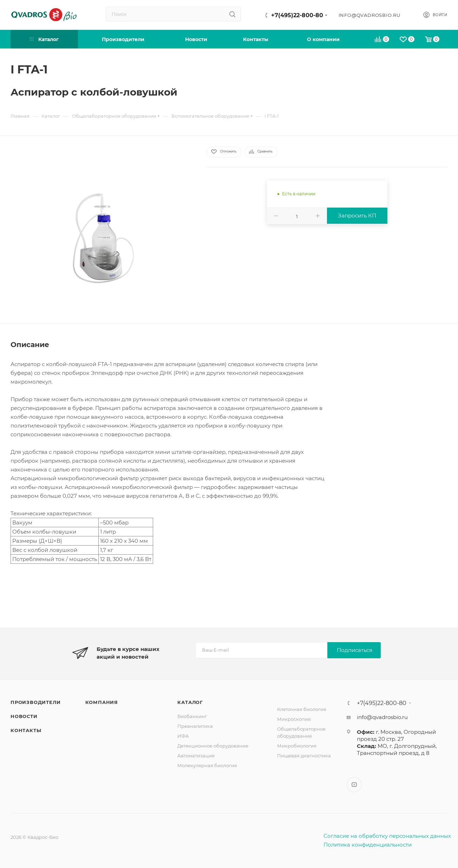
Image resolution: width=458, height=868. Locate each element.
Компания (102, 702)
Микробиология (297, 746)
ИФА (183, 736)
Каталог (190, 702)
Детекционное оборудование (213, 746)
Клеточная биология (302, 709)
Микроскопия (294, 719)
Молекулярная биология (207, 765)
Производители (35, 702)
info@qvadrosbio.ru (369, 15)
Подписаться (355, 650)
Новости (24, 716)
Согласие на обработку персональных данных (387, 836)
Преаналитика (195, 726)
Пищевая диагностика (304, 756)
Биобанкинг (192, 716)
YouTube (354, 785)
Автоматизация (196, 756)
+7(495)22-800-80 (297, 15)
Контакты (26, 730)
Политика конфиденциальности (368, 845)
